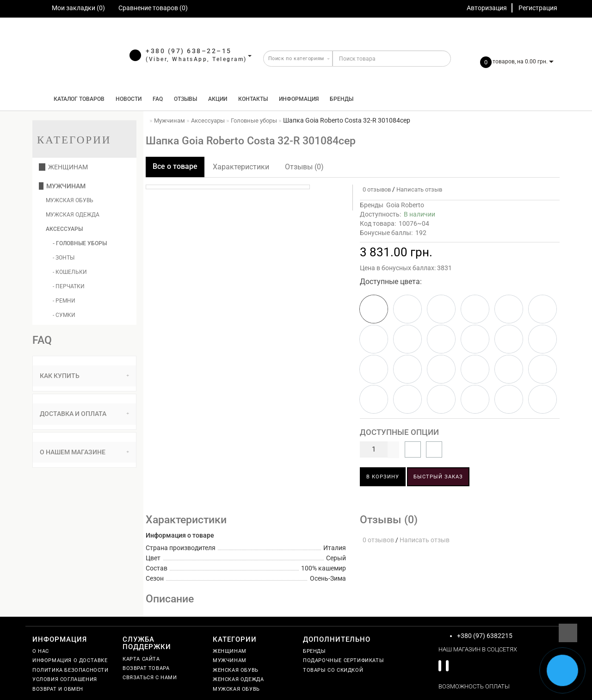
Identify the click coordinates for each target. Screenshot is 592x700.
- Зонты (64, 258)
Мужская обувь (70, 200)
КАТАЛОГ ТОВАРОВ (77, 99)
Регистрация (538, 8)
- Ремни (64, 301)
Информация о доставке (70, 660)
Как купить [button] (84, 376)
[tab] (84, 376)
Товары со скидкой (333, 670)
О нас (41, 651)
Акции (218, 99)
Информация (299, 99)
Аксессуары (64, 229)
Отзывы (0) (304, 167)
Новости (129, 99)
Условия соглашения (65, 679)
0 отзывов (375, 189)
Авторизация (487, 8)
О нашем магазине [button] (84, 452)
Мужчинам (62, 186)
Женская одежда (238, 679)
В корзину (383, 477)
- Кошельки (70, 272)
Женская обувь (236, 670)
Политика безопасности (71, 670)
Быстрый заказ (438, 477)
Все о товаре (175, 166)
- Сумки (64, 315)
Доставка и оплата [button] (84, 414)
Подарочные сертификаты (343, 660)
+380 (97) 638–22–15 (189, 51)
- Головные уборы (80, 243)
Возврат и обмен (58, 689)
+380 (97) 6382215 (485, 636)
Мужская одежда (73, 215)
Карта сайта (141, 659)
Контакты (253, 99)
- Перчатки (69, 286)
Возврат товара (146, 668)
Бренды (342, 99)
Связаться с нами (150, 678)
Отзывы (185, 99)
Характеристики (241, 167)
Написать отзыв (419, 189)
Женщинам (63, 167)
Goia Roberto (405, 205)
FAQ (158, 99)
